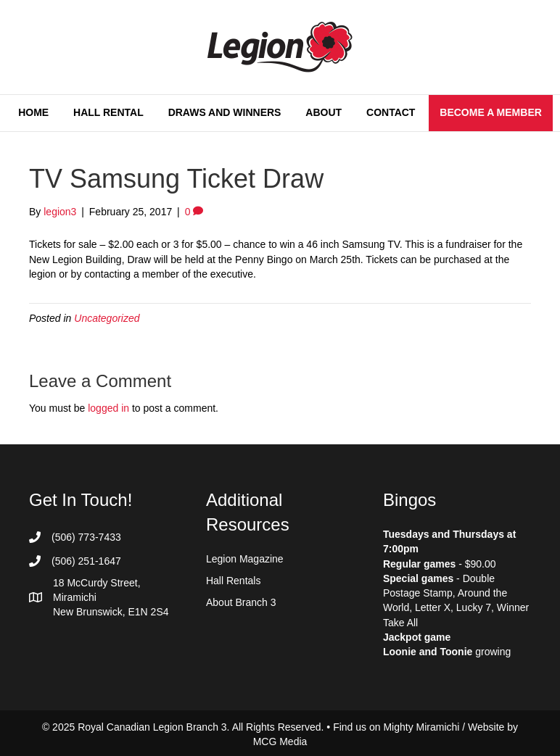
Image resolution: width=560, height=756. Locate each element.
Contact (391, 112)
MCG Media (280, 742)
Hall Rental (108, 112)
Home (33, 112)
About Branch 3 (241, 602)
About (324, 112)
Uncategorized (107, 318)
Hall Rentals (233, 581)
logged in (108, 408)
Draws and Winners (225, 112)
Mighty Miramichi (421, 727)
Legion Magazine (245, 559)
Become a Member (491, 112)
